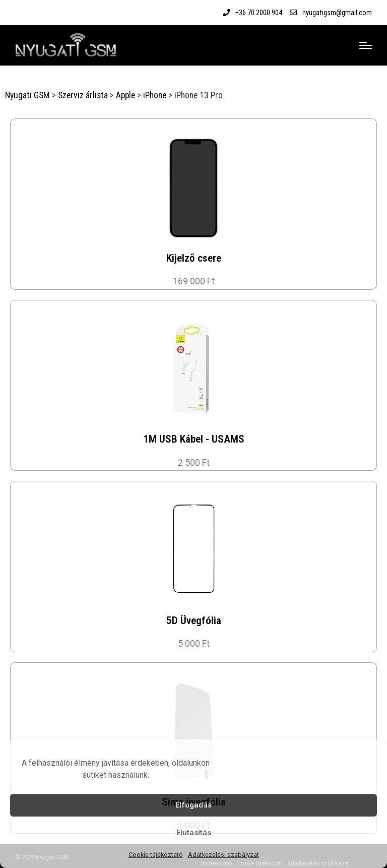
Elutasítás (194, 833)
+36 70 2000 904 (259, 13)
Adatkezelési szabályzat (223, 855)
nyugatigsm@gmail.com (337, 13)
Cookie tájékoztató (156, 855)
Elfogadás (193, 805)
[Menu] (366, 45)
